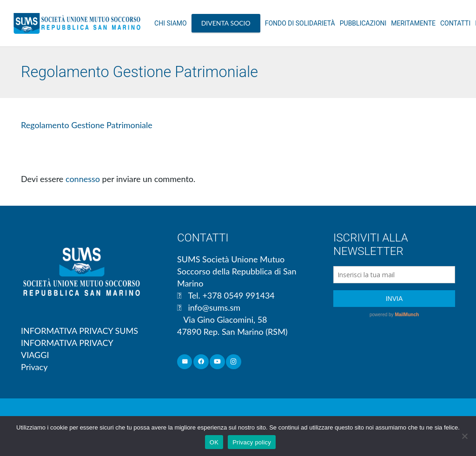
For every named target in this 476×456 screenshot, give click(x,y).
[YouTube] (217, 362)
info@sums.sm (214, 307)
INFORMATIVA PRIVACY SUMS (79, 331)
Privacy (34, 367)
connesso (83, 179)
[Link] (77, 23)
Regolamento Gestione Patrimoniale (87, 125)
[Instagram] (234, 362)
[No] (464, 436)
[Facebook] (201, 362)
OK (214, 442)
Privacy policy (252, 442)
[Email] (185, 362)
